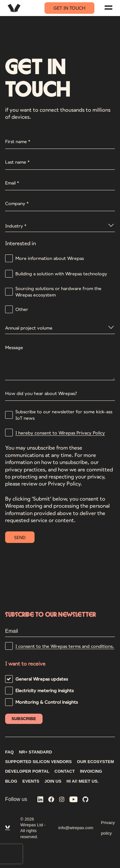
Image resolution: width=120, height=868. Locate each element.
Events (31, 781)
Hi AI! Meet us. (83, 781)
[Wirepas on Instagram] (62, 800)
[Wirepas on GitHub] (85, 800)
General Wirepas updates (42, 679)
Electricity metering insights (44, 690)
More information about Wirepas (50, 258)
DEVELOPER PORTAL (27, 771)
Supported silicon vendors (38, 762)
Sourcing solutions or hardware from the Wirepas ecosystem (58, 292)
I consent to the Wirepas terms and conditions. (65, 646)
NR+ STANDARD (36, 752)
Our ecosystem (95, 762)
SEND (20, 537)
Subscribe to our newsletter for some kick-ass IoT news (64, 415)
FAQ (9, 752)
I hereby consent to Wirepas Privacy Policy (60, 433)
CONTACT (65, 771)
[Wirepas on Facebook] (51, 800)
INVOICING (91, 771)
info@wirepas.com (76, 828)
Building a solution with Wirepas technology (61, 274)
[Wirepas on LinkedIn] (40, 800)
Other (22, 309)
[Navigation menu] (108, 8)
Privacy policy (108, 828)
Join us (53, 781)
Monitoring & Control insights (47, 702)
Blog (11, 781)
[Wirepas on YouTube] (74, 800)
